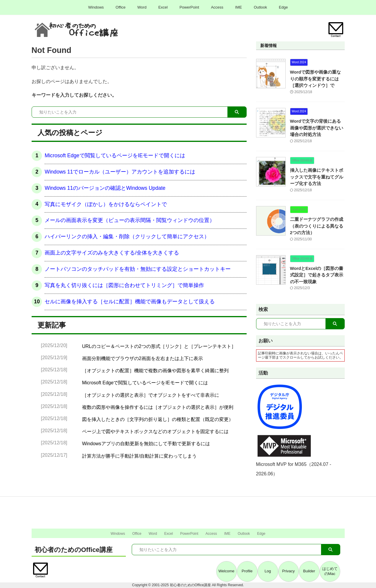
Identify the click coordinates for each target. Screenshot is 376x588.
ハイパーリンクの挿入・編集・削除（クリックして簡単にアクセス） (127, 237)
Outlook (260, 7)
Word (142, 7)
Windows (96, 7)
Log (268, 571)
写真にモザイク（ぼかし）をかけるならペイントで (106, 204)
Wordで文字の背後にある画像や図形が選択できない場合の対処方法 (317, 128)
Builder (309, 571)
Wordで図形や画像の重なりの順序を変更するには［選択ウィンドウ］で (317, 79)
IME (239, 7)
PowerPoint (189, 7)
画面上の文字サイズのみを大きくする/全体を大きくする (112, 253)
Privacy (288, 571)
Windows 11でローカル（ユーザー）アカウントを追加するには (120, 172)
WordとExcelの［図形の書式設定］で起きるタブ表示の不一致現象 (317, 275)
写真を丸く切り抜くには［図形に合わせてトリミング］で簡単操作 (124, 285)
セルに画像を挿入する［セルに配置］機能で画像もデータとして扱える (130, 302)
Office (121, 7)
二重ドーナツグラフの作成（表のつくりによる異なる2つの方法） (316, 226)
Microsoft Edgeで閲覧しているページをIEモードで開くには (115, 155)
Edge (283, 7)
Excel (163, 7)
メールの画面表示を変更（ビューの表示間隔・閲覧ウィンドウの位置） (130, 220)
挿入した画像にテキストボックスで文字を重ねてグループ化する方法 (317, 177)
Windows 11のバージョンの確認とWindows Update (105, 188)
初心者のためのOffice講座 (74, 550)
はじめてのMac (330, 571)
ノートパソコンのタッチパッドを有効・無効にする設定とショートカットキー (138, 269)
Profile (247, 571)
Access (217, 7)
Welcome (227, 571)
